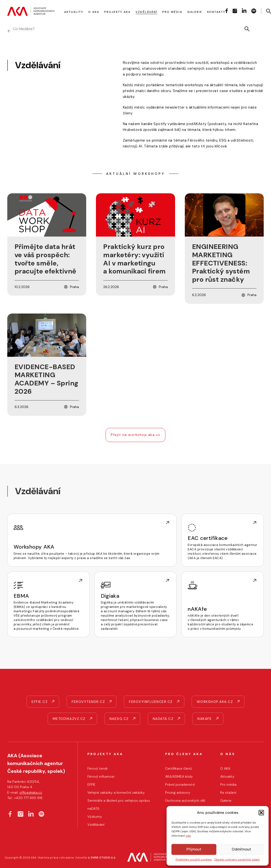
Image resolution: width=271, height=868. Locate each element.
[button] (261, 813)
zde (188, 836)
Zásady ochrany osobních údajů (237, 859)
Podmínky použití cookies (194, 859)
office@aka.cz (31, 792)
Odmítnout (241, 849)
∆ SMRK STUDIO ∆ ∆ (102, 858)
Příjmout (194, 849)
